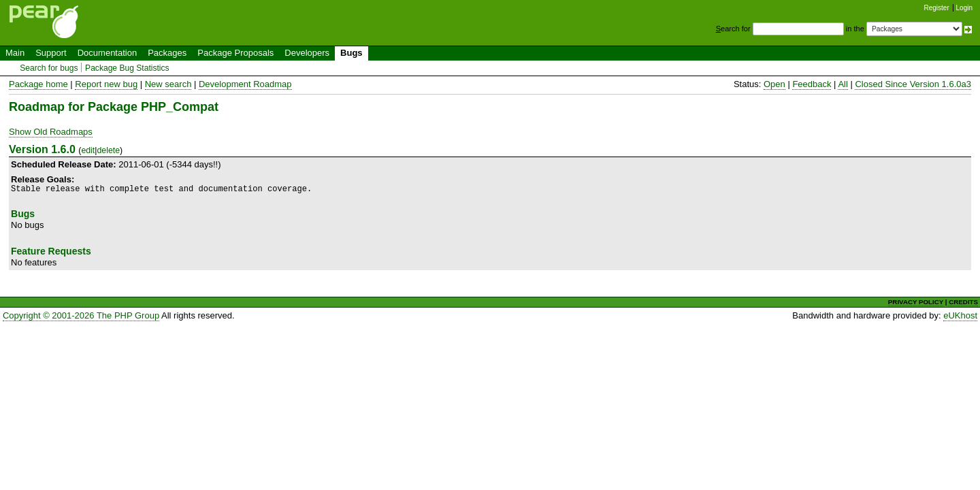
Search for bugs (49, 68)
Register (937, 8)
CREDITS (963, 302)
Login (964, 8)
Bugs (352, 53)
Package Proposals (235, 53)
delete (108, 150)
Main (15, 53)
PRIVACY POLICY (916, 302)
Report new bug (106, 84)
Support (51, 53)
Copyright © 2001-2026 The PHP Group (81, 315)
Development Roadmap (245, 84)
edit (88, 150)
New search (168, 84)
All (843, 84)
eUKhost (960, 315)
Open (774, 84)
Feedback (812, 84)
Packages (167, 53)
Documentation (107, 53)
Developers (307, 53)
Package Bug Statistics (127, 68)
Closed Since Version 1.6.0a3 (913, 84)
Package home (38, 84)
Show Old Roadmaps (51, 132)
